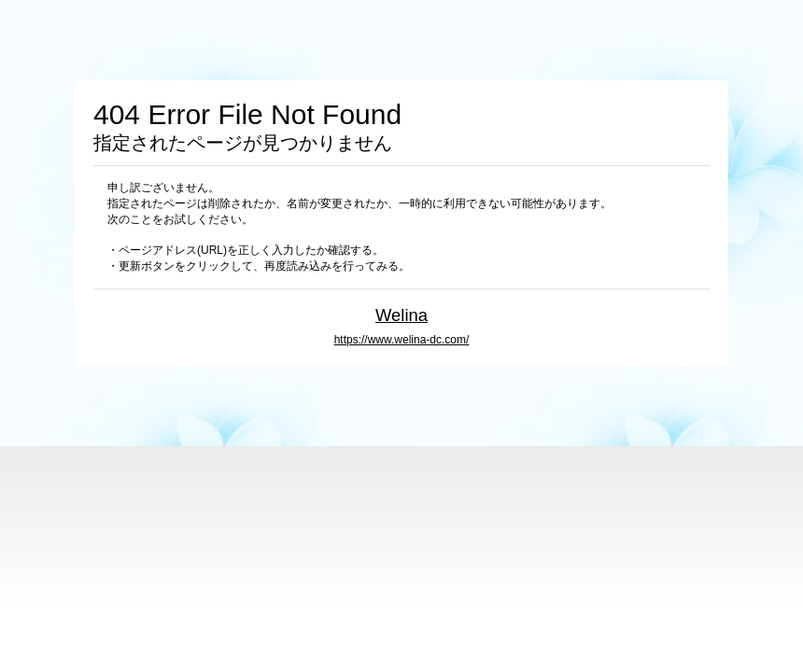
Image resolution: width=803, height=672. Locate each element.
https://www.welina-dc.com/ (402, 340)
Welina (401, 315)
